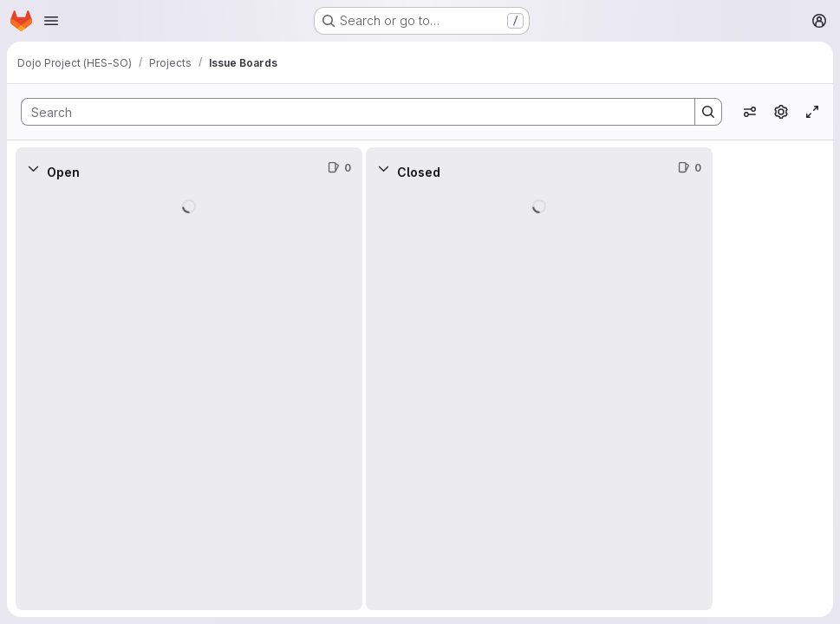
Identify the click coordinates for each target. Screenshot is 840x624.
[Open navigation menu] (51, 21)
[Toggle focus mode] (812, 112)
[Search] (349, 112)
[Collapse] (33, 168)
